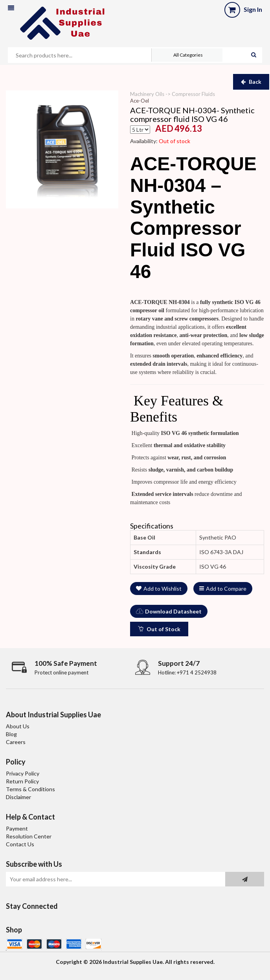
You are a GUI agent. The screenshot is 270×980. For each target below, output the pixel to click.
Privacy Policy (23, 773)
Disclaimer (18, 797)
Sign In (253, 9)
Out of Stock (159, 629)
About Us (18, 726)
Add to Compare (223, 589)
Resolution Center (29, 836)
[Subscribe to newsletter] (245, 879)
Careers (16, 742)
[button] (11, 8)
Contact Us (20, 844)
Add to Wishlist (159, 589)
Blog (11, 734)
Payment (17, 828)
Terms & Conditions (30, 789)
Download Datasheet (169, 611)
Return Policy (22, 781)
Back (251, 82)
